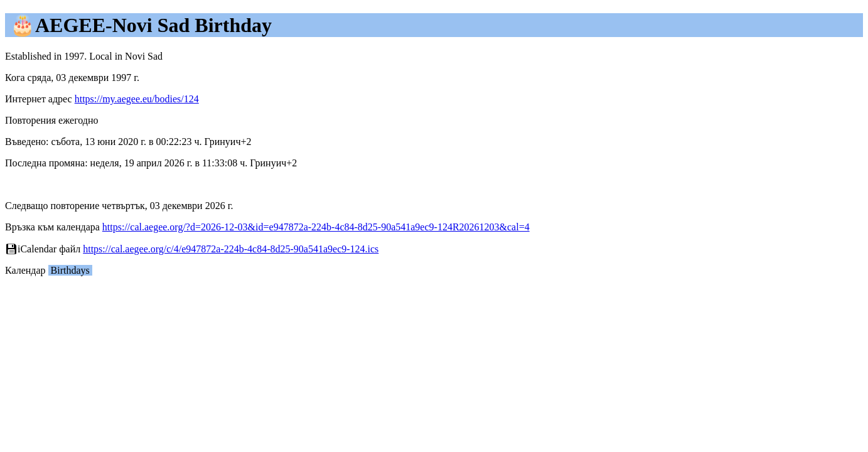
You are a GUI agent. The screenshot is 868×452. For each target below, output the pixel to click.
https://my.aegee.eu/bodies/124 (137, 99)
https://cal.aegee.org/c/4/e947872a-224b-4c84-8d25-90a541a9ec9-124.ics (231, 249)
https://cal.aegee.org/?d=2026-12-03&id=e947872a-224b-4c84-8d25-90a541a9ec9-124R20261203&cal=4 (316, 227)
